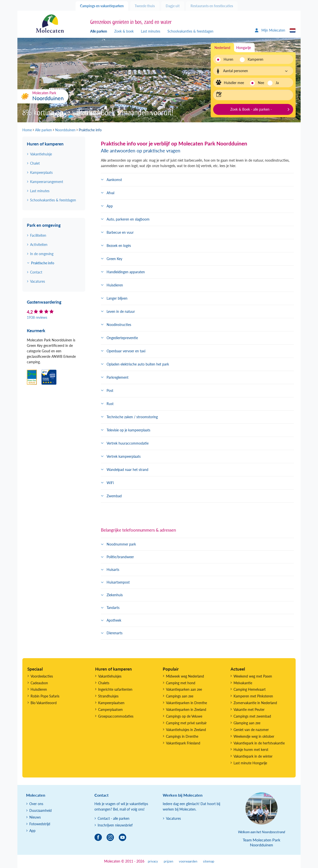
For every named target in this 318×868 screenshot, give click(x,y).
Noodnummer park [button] (121, 544)
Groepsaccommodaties (116, 716)
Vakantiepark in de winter (253, 756)
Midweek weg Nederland (185, 676)
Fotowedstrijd (40, 824)
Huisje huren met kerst (251, 750)
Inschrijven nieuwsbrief (115, 825)
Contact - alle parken (114, 818)
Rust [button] (110, 404)
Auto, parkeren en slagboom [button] (128, 219)
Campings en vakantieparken (102, 6)
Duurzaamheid (40, 810)
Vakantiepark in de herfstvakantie (259, 743)
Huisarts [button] (113, 570)
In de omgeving (42, 254)
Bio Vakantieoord (44, 703)
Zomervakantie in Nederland (255, 703)
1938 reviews (37, 317)
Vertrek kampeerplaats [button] (124, 456)
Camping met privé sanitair (186, 723)
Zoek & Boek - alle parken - (251, 109)
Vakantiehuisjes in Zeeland (186, 730)
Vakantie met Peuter (249, 709)
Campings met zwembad (252, 716)
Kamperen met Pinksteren (253, 696)
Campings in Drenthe (182, 736)
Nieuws (35, 817)
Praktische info (43, 263)
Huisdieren (39, 689)
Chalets (104, 683)
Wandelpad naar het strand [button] (127, 470)
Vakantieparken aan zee (184, 689)
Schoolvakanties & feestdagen (190, 31)
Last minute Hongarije (250, 763)
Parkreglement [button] (118, 377)
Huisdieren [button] (115, 285)
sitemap (209, 861)
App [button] (110, 206)
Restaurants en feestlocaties (212, 6)
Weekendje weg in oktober (254, 736)
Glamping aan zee (247, 723)
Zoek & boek (124, 31)
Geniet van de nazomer (251, 730)
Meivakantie (243, 683)
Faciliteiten (38, 235)
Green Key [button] (114, 259)
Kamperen (254, 59)
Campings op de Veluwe (184, 716)
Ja (277, 83)
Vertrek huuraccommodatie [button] (128, 443)
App (32, 831)
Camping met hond (181, 683)
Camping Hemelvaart (250, 689)
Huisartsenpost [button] (118, 582)
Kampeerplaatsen (111, 703)
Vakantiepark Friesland (183, 743)
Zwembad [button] (114, 496)
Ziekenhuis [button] (115, 595)
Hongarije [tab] (244, 48)
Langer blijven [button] (117, 298)
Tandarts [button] (113, 608)
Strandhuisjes (108, 696)
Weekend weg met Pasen (253, 676)
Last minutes (151, 31)
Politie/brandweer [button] (120, 557)
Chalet (35, 163)
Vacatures (38, 281)
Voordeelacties (42, 676)
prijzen (168, 861)
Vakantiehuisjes (110, 676)
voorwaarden (188, 861)
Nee (261, 83)
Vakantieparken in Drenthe (186, 703)
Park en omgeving (44, 225)
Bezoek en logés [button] (119, 246)
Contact (36, 272)
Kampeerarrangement (47, 182)
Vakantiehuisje (41, 154)
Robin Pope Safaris (45, 696)
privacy (153, 861)
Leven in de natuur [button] (121, 311)
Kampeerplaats (41, 172)
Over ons (36, 804)
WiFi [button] (110, 483)
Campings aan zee (180, 696)
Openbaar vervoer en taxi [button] (126, 351)
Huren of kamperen (45, 144)
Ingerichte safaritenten (115, 689)
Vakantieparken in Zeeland (186, 709)
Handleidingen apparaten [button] (126, 272)
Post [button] (110, 390)
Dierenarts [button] (115, 633)
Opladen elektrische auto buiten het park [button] (138, 364)
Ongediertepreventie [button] (122, 338)
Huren (228, 59)
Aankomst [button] (114, 180)
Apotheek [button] (114, 620)
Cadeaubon (39, 683)
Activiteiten (39, 245)
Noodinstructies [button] (119, 325)
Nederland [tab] (222, 48)
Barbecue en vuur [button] (120, 232)
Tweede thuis (145, 6)
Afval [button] (110, 193)
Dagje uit (173, 6)
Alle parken (99, 31)
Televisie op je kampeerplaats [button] (128, 430)
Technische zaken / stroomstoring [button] (132, 417)
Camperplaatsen (110, 709)
